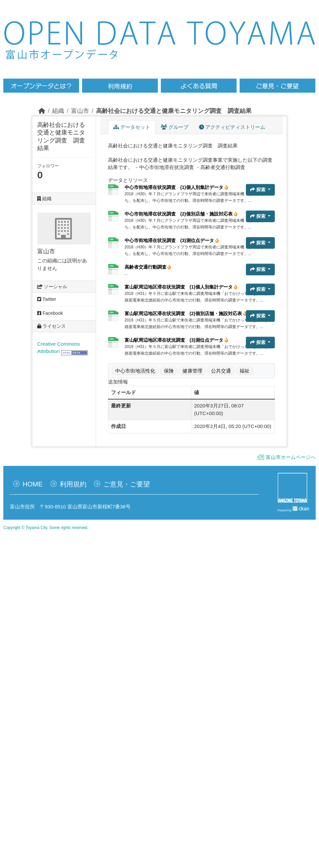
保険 (169, 371)
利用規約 (73, 484)
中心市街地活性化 (135, 371)
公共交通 (221, 371)
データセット (132, 127)
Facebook (50, 313)
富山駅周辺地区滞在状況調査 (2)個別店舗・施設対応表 (186, 313)
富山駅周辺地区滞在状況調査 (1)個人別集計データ (181, 287)
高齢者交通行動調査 (148, 267)
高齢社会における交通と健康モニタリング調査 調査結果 (174, 111)
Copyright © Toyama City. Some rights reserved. (46, 528)
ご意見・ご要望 (127, 484)
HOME (33, 484)
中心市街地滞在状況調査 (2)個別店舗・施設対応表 (181, 214)
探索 (259, 190)
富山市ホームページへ (291, 457)
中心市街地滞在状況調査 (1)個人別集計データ (176, 187)
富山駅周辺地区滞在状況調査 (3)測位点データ (176, 340)
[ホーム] (42, 111)
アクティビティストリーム (232, 127)
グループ (175, 127)
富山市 (80, 111)
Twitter (47, 299)
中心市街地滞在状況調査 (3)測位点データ (172, 240)
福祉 (245, 371)
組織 (58, 111)
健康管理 (192, 371)
